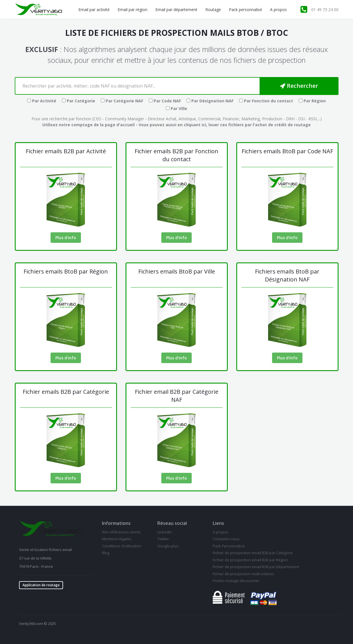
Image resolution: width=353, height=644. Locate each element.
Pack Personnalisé (229, 546)
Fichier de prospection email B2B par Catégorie (253, 553)
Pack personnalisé (246, 10)
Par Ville (176, 108)
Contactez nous (226, 539)
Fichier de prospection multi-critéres (243, 574)
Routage (213, 10)
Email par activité (94, 10)
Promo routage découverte (236, 581)
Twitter (163, 539)
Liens (218, 523)
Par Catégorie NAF (122, 101)
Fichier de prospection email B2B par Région (250, 560)
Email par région (132, 10)
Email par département (176, 10)
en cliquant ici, (192, 125)
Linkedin (165, 532)
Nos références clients (121, 532)
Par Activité (42, 101)
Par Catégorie (79, 101)
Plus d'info (66, 238)
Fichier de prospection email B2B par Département (256, 567)
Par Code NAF (165, 101)
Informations (116, 523)
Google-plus (168, 546)
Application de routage (41, 585)
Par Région (312, 101)
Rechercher (299, 86)
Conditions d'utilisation (122, 546)
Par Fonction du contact (266, 101)
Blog (106, 553)
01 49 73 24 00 (325, 10)
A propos (278, 10)
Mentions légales (117, 539)
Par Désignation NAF (210, 101)
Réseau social (172, 523)
